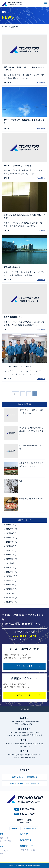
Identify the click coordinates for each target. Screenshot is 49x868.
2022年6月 (10, 559)
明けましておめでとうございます (18, 166)
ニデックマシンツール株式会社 (23, 777)
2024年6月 (10, 546)
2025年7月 (10, 529)
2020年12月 (11, 576)
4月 (21, 481)
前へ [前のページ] (15, 394)
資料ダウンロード (28, 846)
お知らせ (24, 834)
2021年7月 (10, 568)
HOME (5, 27)
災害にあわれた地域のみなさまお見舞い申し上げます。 (24, 217)
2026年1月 (10, 525)
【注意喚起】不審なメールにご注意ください (31, 412)
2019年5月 (10, 602)
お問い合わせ (26, 840)
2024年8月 (10, 542)
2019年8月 (10, 598)
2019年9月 (10, 593)
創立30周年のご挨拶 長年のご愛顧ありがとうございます (24, 69)
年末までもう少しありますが (31, 499)
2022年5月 (10, 563)
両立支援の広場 (29, 828)
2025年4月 (10, 533)
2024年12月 (11, 538)
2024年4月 (10, 551)
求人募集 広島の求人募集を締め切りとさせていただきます (31, 431)
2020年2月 (10, 585)
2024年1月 (10, 555)
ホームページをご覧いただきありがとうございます (24, 121)
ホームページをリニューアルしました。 (20, 366)
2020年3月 (10, 581)
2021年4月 (10, 572)
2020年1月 (10, 589)
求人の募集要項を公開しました (31, 447)
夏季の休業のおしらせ (13, 317)
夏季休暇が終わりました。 (15, 267)
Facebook (14, 828)
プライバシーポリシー (29, 850)
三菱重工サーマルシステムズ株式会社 (23, 784)
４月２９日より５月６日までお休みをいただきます (31, 465)
